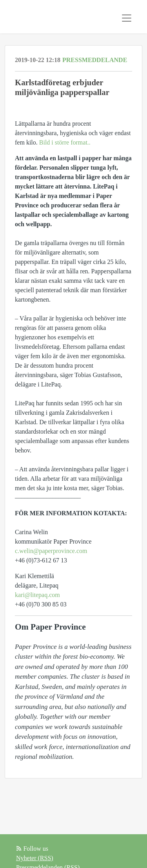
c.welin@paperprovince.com (51, 551)
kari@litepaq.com (37, 595)
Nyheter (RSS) (35, 858)
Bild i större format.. (64, 142)
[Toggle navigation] (127, 18)
